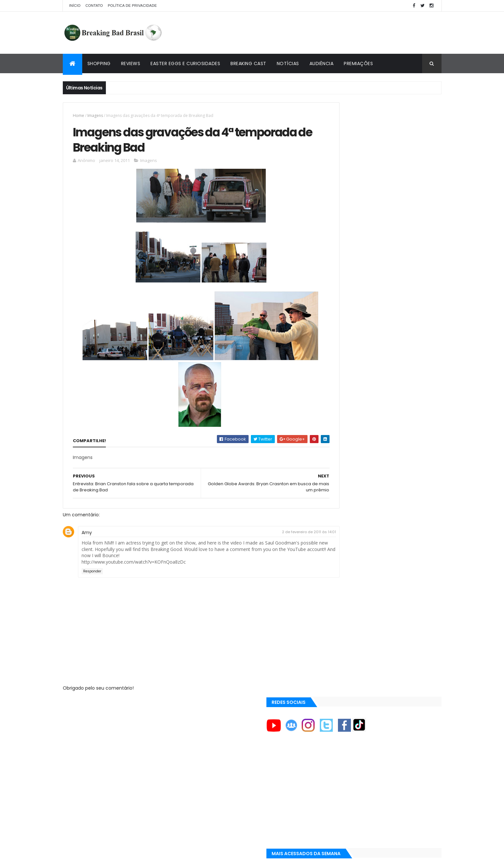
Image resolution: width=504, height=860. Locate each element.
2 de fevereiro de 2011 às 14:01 (281, 518)
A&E (332, 531)
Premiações (358, 63)
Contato (94, 6)
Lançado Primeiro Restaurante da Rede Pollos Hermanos (397, 374)
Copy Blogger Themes (138, 851)
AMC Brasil (339, 564)
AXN (332, 586)
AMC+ (334, 575)
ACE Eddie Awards (346, 542)
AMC (333, 553)
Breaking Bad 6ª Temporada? (386, 304)
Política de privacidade (132, 6)
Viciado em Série (345, 658)
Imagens (95, 115)
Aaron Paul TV (342, 619)
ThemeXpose (99, 851)
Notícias (288, 63)
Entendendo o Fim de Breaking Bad (391, 271)
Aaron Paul (340, 597)
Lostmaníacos (342, 665)
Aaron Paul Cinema (347, 608)
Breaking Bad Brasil (348, 650)
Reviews (131, 63)
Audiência (322, 63)
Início (75, 6)
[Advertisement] (324, 33)
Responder (92, 557)
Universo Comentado (351, 673)
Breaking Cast (248, 63)
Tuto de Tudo (341, 689)
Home (78, 115)
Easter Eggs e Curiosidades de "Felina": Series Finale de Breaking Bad (396, 340)
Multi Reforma (342, 681)
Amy (87, 518)
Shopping (99, 63)
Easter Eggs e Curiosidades (185, 63)
